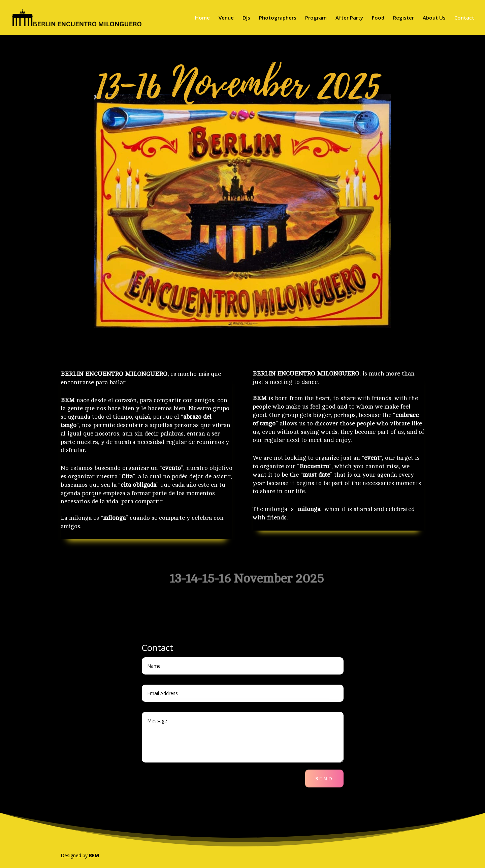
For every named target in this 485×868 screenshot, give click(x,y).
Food (378, 18)
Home (202, 18)
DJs (246, 18)
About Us (434, 18)
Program (316, 18)
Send (324, 779)
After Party (349, 18)
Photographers (278, 18)
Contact (464, 18)
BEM (94, 855)
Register (403, 18)
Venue (226, 18)
